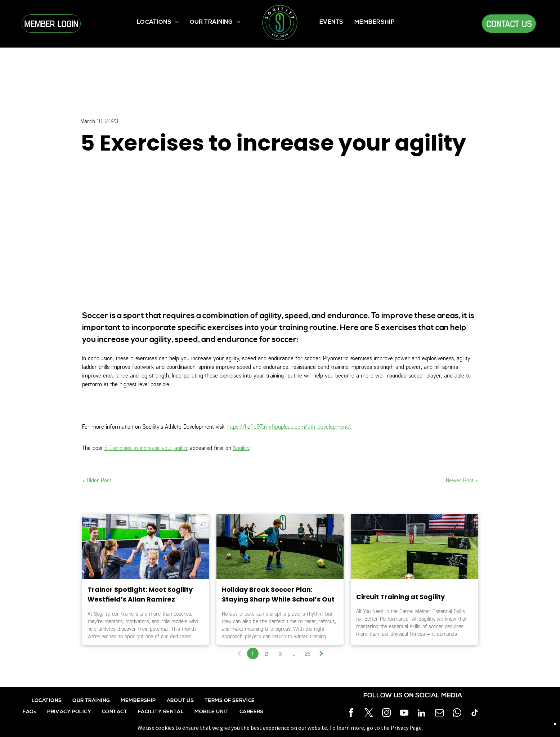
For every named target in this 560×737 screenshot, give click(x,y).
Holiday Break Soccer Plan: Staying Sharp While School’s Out (278, 594)
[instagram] (386, 714)
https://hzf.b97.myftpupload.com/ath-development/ (288, 426)
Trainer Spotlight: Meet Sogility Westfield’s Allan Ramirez (140, 594)
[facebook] (351, 714)
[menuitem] (158, 22)
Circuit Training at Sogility (400, 597)
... (294, 654)
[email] (439, 714)
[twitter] (369, 714)
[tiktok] (475, 714)
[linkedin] (422, 714)
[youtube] (404, 714)
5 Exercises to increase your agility (146, 448)
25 (308, 654)
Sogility (241, 448)
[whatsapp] (457, 714)
